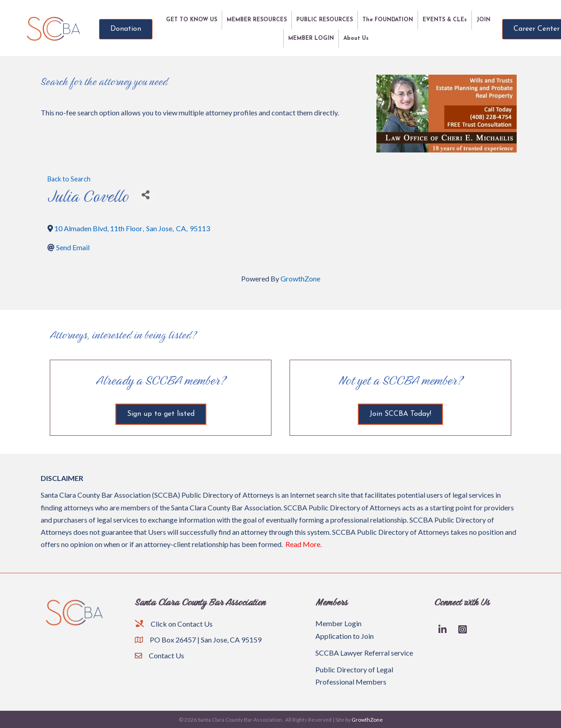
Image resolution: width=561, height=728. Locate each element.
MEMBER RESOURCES (257, 20)
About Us (356, 38)
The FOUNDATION (388, 20)
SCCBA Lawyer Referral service (364, 653)
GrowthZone (300, 278)
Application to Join (345, 636)
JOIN (483, 20)
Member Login (338, 623)
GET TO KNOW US (192, 20)
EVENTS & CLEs (445, 20)
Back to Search (69, 179)
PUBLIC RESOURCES (325, 20)
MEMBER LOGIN (311, 38)
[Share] (145, 195)
